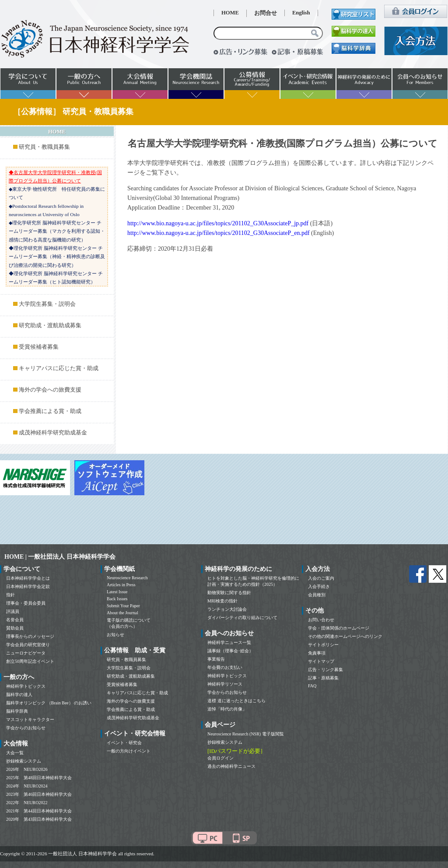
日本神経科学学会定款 (28, 586)
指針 (10, 595)
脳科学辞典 (17, 711)
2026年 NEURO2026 (27, 769)
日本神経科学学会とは (28, 578)
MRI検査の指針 (222, 601)
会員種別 (317, 595)
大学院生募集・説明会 (47, 304)
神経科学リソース (225, 684)
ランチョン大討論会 (227, 609)
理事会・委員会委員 (26, 603)
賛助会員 (15, 628)
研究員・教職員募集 (44, 147)
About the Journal (122, 613)
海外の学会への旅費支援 (50, 390)
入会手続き (319, 586)
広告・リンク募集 (325, 670)
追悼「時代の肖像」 (227, 709)
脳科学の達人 (19, 695)
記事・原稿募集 (323, 678)
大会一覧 (15, 753)
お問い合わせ (321, 620)
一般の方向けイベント (129, 751)
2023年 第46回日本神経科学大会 (39, 794)
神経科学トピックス (26, 686)
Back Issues (117, 599)
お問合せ (266, 13)
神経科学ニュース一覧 (229, 642)
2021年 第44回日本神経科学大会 (39, 811)
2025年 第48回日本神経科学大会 (39, 778)
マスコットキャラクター (30, 719)
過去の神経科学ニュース (231, 766)
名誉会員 (15, 620)
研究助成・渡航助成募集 (50, 325)
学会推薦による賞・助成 (50, 411)
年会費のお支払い (225, 667)
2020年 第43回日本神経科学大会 (39, 819)
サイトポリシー (323, 645)
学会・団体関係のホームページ (339, 628)
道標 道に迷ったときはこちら (236, 701)
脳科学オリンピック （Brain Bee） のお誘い (49, 703)
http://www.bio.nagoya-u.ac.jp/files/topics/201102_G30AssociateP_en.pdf (219, 233)
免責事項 (317, 653)
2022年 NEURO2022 (27, 803)
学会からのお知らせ (26, 728)
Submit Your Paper (123, 606)
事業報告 (216, 659)
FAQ (312, 686)
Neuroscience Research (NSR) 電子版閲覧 (246, 734)
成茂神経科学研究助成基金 (53, 433)
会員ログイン (220, 758)
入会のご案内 (321, 578)
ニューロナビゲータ (26, 653)
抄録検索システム (24, 761)
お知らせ (115, 635)
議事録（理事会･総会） (230, 651)
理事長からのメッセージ (30, 636)
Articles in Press (121, 585)
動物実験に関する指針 (229, 593)
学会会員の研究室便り (28, 645)
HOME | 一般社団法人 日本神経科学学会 (60, 557)
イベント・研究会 (124, 743)
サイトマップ (321, 661)
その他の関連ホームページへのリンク (345, 636)
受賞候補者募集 (39, 347)
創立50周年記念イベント (30, 661)
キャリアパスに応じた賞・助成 (59, 368)
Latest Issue (117, 592)
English (301, 13)
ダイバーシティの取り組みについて (242, 618)
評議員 (13, 611)
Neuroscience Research (127, 578)
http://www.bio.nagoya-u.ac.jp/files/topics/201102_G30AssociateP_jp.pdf (218, 223)
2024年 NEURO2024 (27, 786)
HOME (230, 13)
